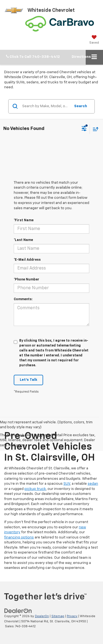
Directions (81, 57)
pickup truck (35, 489)
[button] (33, 57)
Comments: (23, 299)
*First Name (24, 220)
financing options (19, 537)
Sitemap (58, 616)
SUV (67, 484)
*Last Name (23, 240)
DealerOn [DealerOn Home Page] (42, 616)
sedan (93, 484)
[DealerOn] (18, 611)
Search (81, 106)
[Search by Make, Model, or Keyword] (46, 106)
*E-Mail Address (27, 260)
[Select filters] (84, 129)
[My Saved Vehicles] (94, 39)
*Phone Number (27, 280)
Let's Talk (28, 380)
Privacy (72, 616)
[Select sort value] (94, 129)
